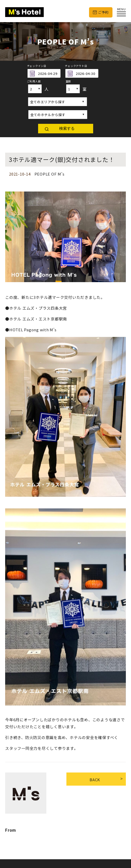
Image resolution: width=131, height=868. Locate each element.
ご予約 (103, 12)
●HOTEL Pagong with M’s (31, 330)
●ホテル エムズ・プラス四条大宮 (36, 308)
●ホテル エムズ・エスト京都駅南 (36, 319)
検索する (67, 128)
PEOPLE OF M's (50, 174)
